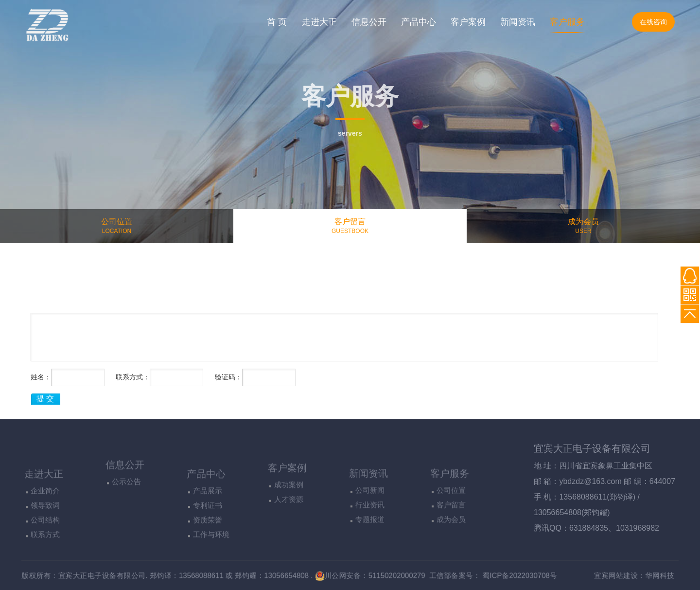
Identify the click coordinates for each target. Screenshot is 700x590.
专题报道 (370, 554)
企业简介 (45, 527)
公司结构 (45, 556)
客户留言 (451, 539)
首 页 (277, 22)
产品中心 (419, 22)
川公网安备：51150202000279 (372, 575)
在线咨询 (653, 22)
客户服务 (567, 22)
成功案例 (289, 512)
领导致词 (45, 542)
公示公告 (126, 505)
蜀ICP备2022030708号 (534, 575)
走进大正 (319, 22)
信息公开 (369, 22)
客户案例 (468, 22)
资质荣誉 (208, 556)
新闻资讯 (518, 22)
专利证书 (208, 542)
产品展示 (208, 527)
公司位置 (451, 525)
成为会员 (451, 554)
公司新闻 (370, 525)
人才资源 (289, 527)
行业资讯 (370, 539)
